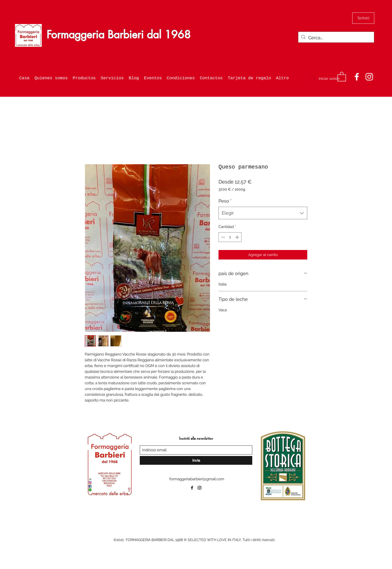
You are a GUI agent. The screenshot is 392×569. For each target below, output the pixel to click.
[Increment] (238, 237)
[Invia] (196, 460)
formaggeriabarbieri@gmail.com (197, 479)
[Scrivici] (363, 18)
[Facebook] (357, 77)
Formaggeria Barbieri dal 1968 (118, 34)
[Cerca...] (336, 38)
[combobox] (263, 213)
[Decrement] (223, 237)
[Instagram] (369, 77)
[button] (342, 76)
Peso (225, 201)
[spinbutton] (230, 237)
